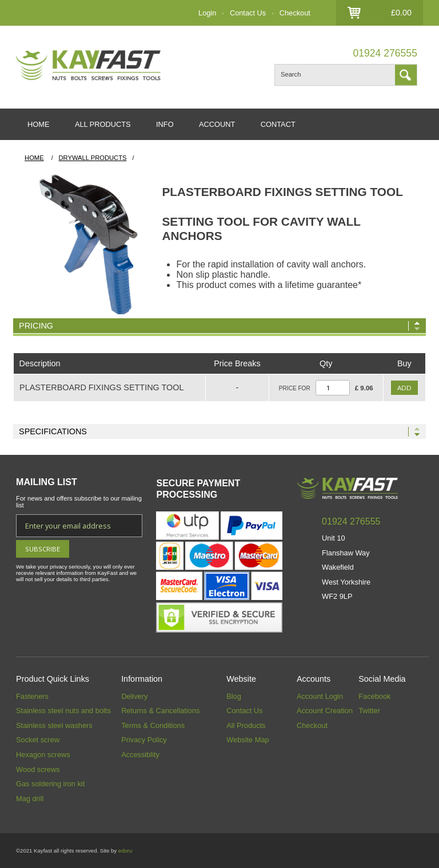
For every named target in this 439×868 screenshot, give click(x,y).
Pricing (36, 326)
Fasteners (32, 696)
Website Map (248, 740)
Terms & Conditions (153, 725)
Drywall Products (93, 158)
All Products (246, 725)
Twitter (369, 711)
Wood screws (38, 769)
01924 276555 (385, 53)
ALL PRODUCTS (103, 124)
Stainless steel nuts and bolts (63, 711)
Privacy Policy (144, 740)
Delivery (134, 696)
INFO (165, 124)
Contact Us (248, 13)
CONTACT (278, 124)
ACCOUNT (217, 124)
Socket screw (38, 740)
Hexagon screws (43, 755)
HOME (38, 124)
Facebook (374, 696)
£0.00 (401, 13)
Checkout (295, 13)
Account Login (320, 696)
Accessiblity (140, 755)
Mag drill (30, 799)
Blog (234, 696)
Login (207, 13)
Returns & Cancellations (160, 711)
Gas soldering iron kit (50, 784)
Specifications (53, 431)
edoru (125, 851)
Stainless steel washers (54, 725)
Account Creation (325, 711)
